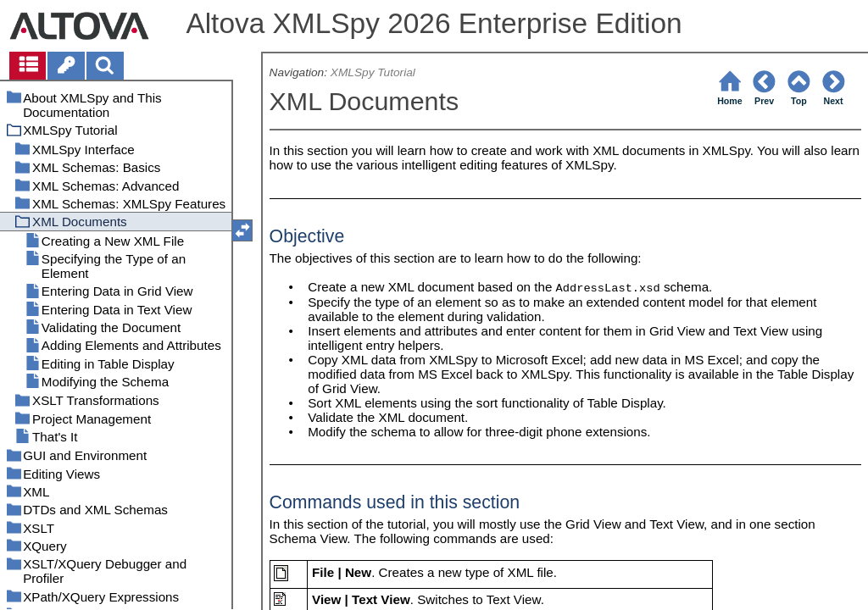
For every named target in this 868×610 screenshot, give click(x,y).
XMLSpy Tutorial (373, 72)
